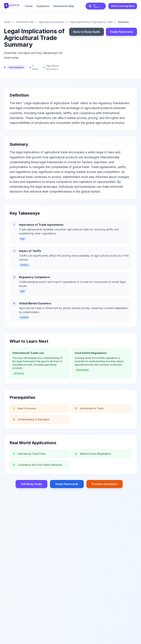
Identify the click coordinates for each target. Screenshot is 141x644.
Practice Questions (105, 484)
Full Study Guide (31, 484)
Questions (43, 6)
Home (29, 6)
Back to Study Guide (87, 32)
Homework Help (64, 6)
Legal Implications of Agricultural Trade (91, 22)
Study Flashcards (121, 32)
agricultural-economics (52, 22)
